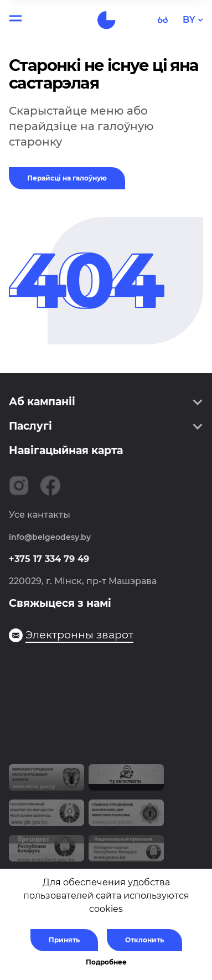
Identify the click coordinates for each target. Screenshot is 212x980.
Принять (64, 940)
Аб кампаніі (42, 402)
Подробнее (106, 962)
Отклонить (144, 940)
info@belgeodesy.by (50, 537)
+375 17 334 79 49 (49, 559)
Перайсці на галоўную (67, 178)
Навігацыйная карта (66, 450)
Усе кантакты (40, 515)
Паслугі (30, 426)
